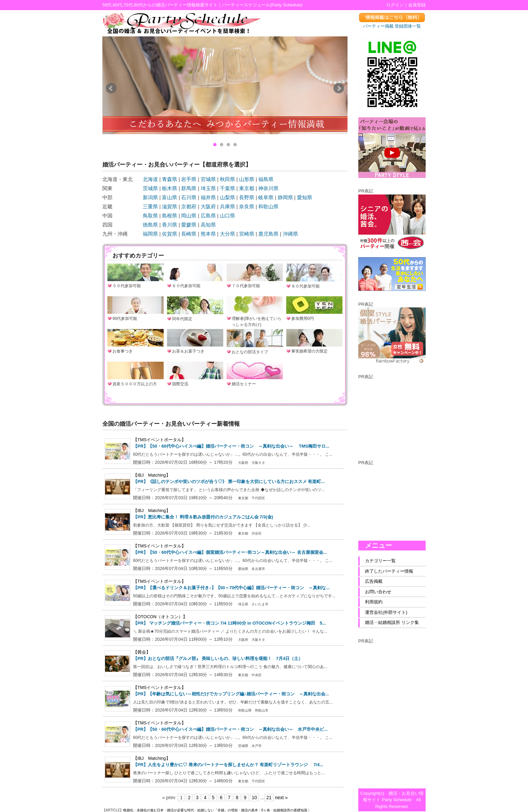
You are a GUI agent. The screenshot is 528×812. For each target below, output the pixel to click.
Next (339, 88)
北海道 (150, 179)
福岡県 (150, 234)
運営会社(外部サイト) (386, 612)
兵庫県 (227, 206)
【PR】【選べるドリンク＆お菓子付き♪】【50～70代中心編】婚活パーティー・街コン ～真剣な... (231, 588)
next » (281, 798)
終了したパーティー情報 (389, 571)
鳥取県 (150, 216)
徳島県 (150, 225)
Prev (111, 88)
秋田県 (227, 179)
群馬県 (189, 188)
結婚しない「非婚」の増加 (218, 810)
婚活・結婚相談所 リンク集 (392, 622)
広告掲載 (374, 581)
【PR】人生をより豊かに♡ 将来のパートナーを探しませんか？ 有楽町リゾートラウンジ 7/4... (228, 765)
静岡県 (285, 197)
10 (255, 798)
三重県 (150, 206)
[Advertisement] (392, 414)
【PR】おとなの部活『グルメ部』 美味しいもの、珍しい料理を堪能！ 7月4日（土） (218, 658)
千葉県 (227, 188)
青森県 (170, 179)
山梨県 (227, 197)
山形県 (247, 179)
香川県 (170, 225)
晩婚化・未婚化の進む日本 (143, 810)
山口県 (227, 216)
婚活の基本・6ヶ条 (256, 810)
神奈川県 (268, 188)
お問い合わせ (378, 592)
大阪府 (208, 206)
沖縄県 (290, 234)
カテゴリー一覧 (380, 561)
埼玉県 (208, 188)
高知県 (208, 225)
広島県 (208, 216)
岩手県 (189, 179)
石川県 (189, 197)
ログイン (395, 5)
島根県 (170, 216)
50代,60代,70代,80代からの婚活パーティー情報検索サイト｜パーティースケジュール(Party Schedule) (203, 5)
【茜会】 (142, 652)
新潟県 (150, 197)
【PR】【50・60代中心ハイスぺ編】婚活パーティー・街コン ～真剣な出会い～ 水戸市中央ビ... (230, 729)
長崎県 (189, 234)
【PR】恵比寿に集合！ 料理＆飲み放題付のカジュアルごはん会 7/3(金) (203, 517)
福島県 (266, 179)
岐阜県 (266, 197)
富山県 (170, 197)
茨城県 (150, 188)
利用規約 (374, 602)
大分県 (227, 234)
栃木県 (170, 188)
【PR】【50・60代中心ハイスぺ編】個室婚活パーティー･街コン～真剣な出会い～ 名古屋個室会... (230, 552)
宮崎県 (247, 234)
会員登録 (417, 5)
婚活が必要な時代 (180, 810)
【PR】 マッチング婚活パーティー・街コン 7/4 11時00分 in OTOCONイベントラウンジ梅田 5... (229, 623)
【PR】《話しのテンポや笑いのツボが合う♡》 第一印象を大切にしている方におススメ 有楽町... (229, 482)
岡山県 (189, 216)
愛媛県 (189, 225)
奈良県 (247, 206)
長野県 (247, 197)
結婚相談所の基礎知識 (290, 810)
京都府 (189, 206)
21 (269, 798)
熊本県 (208, 234)
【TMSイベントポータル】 (159, 440)
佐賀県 (170, 234)
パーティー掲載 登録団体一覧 (392, 26)
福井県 (208, 197)
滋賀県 (170, 206)
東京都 (247, 188)
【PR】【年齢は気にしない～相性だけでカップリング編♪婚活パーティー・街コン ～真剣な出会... (231, 694)
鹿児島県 (268, 234)
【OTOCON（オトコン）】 (160, 617)
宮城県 (208, 179)
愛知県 (305, 197)
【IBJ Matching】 (152, 475)
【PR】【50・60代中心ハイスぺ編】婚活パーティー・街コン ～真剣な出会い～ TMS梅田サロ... (231, 446)
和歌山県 (268, 206)
